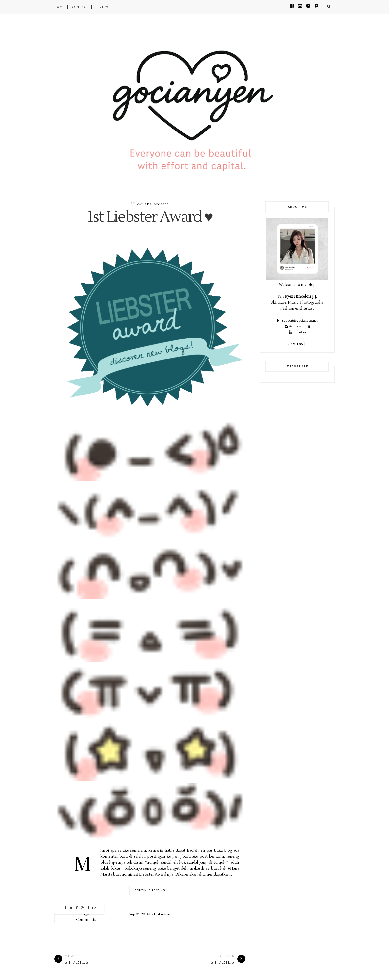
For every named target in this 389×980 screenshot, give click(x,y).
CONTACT (80, 7)
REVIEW (102, 7)
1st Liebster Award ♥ (150, 217)
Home (59, 7)
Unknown (162, 914)
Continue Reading (150, 890)
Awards (144, 205)
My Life (161, 205)
